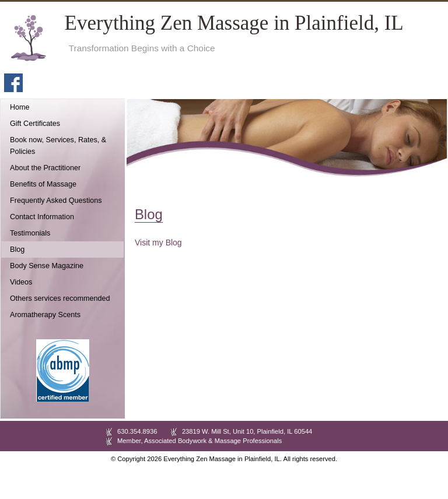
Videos (21, 282)
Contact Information (42, 217)
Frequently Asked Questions (56, 201)
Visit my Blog (158, 243)
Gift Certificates (35, 124)
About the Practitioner (45, 168)
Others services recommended (60, 298)
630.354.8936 (137, 431)
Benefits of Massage (43, 184)
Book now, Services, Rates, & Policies (58, 146)
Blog (17, 250)
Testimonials (30, 233)
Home (20, 107)
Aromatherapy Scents (45, 315)
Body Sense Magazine (47, 266)
